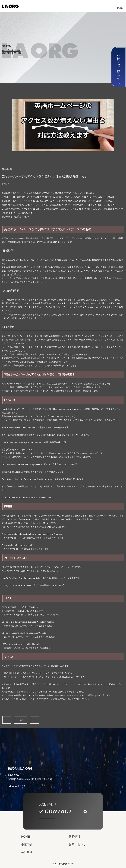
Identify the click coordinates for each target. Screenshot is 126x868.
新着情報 (74, 837)
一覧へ (21, 720)
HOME (26, 837)
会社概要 (27, 852)
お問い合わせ (77, 844)
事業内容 (27, 844)
